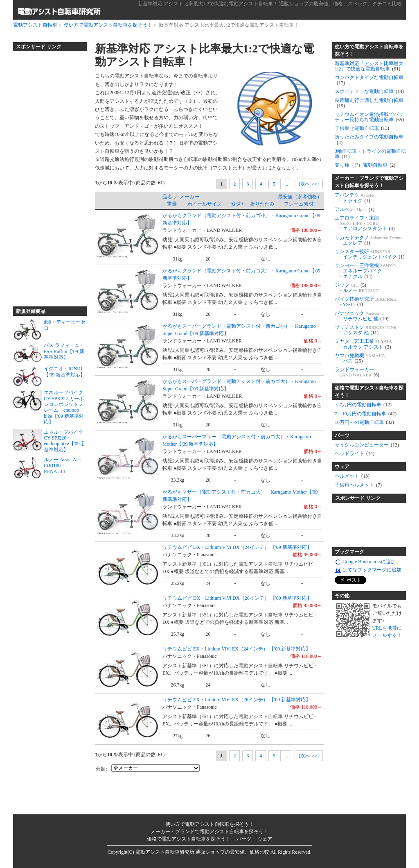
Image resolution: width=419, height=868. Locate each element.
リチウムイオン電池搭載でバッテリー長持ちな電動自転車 (369, 117)
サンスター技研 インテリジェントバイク (370, 254)
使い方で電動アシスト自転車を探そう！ (108, 25)
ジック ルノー (357, 288)
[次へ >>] (309, 184)
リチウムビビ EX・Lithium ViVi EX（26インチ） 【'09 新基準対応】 (237, 700)
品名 (167, 197)
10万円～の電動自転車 (364, 422)
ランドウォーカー (357, 372)
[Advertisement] (46, 175)
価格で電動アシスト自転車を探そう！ (369, 392)
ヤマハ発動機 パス (360, 358)
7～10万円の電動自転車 (366, 414)
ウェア (342, 467)
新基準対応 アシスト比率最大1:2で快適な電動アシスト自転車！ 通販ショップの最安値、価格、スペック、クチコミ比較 (270, 4)
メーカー (189, 197)
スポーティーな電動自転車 (369, 91)
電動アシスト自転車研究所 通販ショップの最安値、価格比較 (202, 852)
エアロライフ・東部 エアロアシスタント (365, 223)
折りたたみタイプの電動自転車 (369, 139)
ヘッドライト (355, 453)
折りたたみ (262, 204)
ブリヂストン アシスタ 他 (366, 330)
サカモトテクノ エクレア (369, 240)
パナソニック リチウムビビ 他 (362, 316)
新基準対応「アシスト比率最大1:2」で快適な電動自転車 (369, 66)
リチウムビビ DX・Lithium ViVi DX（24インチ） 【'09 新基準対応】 (237, 547)
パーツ (342, 435)
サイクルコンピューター (367, 445)
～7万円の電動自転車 (363, 405)
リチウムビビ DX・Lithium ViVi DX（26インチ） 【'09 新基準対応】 (237, 598)
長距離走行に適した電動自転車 (369, 103)
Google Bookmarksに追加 (365, 562)
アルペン (355, 209)
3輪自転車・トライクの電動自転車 (370, 154)
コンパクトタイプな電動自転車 (369, 80)
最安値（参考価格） (300, 197)
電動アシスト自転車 (35, 25)
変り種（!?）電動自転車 (365, 165)
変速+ (238, 204)
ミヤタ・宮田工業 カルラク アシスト (363, 344)
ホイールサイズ (205, 204)
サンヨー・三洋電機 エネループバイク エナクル (365, 271)
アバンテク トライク (355, 198)
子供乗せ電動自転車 (362, 128)
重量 (172, 204)
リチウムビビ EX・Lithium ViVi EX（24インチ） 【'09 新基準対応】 (237, 649)
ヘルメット (352, 476)
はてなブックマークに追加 (368, 570)
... (286, 184)
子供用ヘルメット (358, 485)
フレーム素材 (299, 204)
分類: (101, 769)
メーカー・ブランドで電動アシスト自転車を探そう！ (369, 182)
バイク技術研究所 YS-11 (366, 302)
